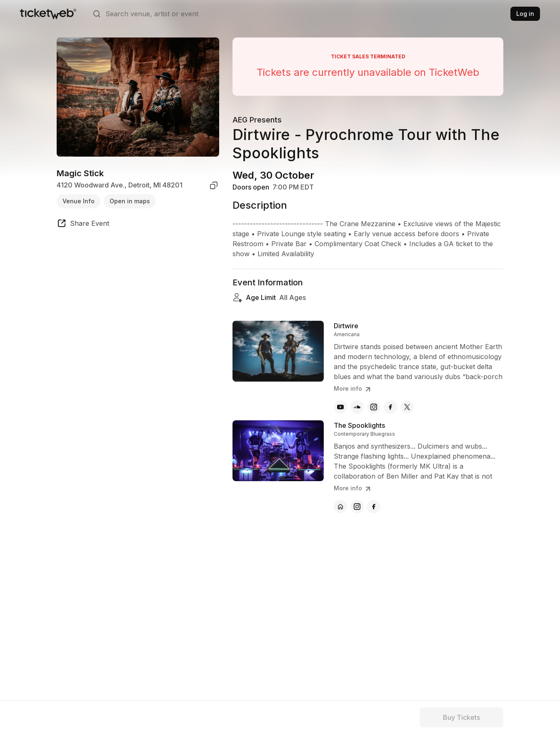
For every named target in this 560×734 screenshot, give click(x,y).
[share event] (83, 225)
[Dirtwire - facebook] (390, 407)
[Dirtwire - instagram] (374, 407)
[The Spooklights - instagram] (357, 507)
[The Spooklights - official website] (340, 507)
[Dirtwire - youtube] (340, 407)
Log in (525, 14)
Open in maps (130, 201)
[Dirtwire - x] (407, 407)
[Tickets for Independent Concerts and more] (48, 14)
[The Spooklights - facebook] (374, 507)
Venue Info (79, 201)
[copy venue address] (214, 185)
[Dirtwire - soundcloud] (357, 407)
